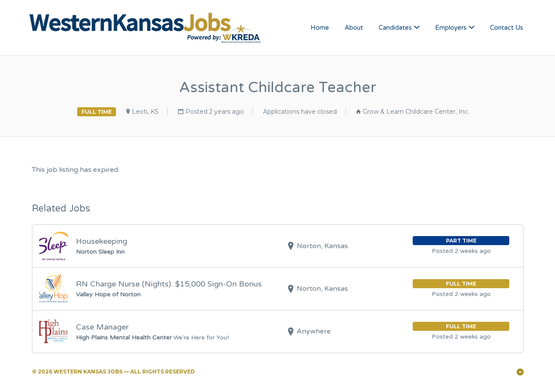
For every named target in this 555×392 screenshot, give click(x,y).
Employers (451, 28)
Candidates (395, 28)
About (354, 28)
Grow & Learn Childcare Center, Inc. (416, 112)
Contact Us (506, 28)
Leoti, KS (145, 112)
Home (320, 28)
